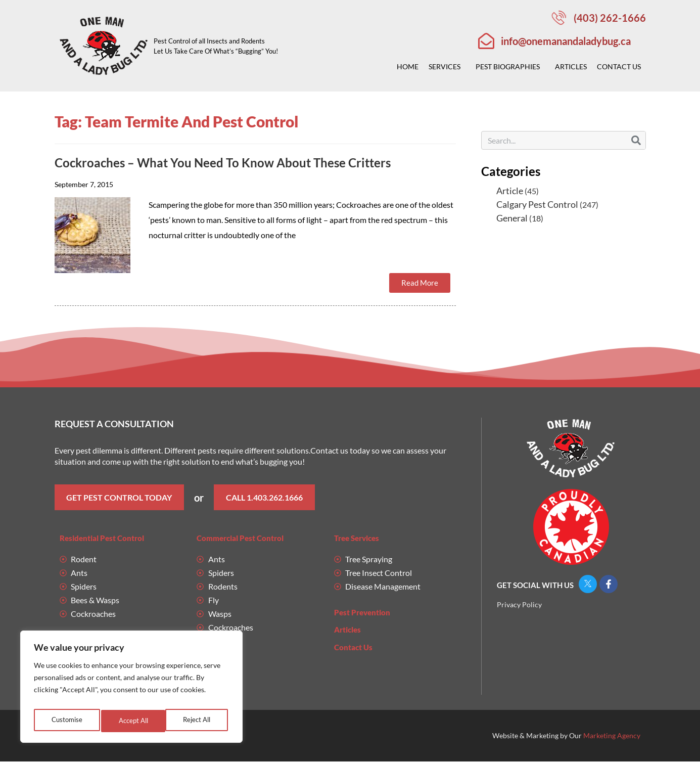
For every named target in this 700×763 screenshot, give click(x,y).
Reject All (132, 721)
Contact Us (621, 67)
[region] (131, 690)
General (512, 218)
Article (510, 191)
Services (447, 67)
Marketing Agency (612, 737)
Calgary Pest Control (537, 204)
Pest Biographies (510, 67)
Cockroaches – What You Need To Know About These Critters (223, 163)
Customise (66, 721)
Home (408, 66)
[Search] (636, 140)
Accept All (197, 721)
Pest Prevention (362, 614)
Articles (571, 66)
